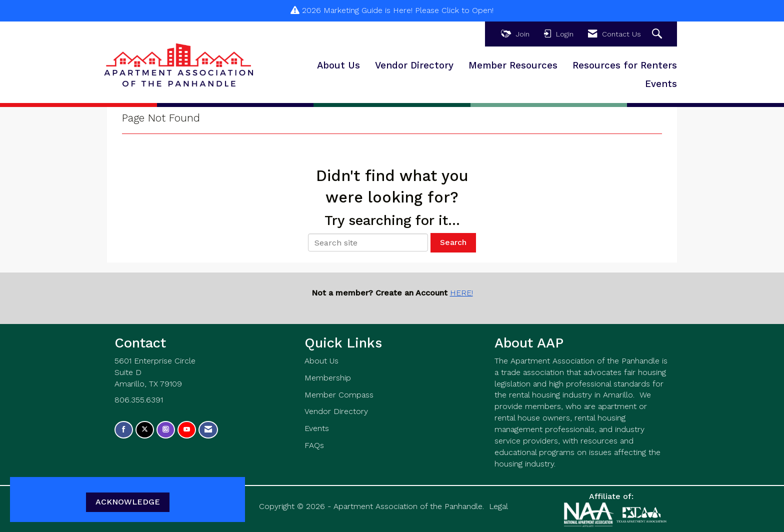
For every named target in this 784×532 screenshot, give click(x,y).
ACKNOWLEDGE (128, 502)
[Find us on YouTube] (187, 430)
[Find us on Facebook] (124, 430)
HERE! (461, 293)
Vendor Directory (414, 65)
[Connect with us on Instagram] (166, 430)
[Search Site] (658, 34)
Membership (328, 378)
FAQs (314, 445)
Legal (498, 506)
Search (453, 242)
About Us (338, 65)
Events (661, 84)
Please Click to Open (453, 10)
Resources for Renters (625, 65)
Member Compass (339, 395)
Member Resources (513, 65)
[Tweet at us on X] (145, 430)
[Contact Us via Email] (208, 430)
